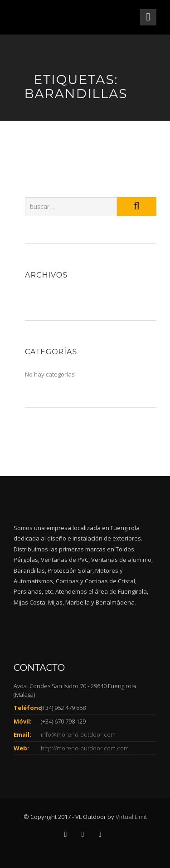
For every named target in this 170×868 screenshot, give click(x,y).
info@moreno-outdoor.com (78, 734)
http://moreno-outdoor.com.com (85, 748)
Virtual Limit (131, 817)
